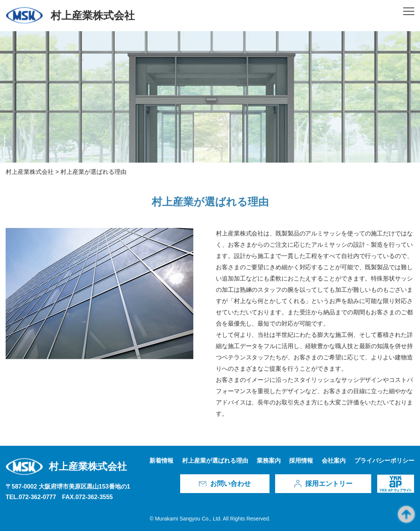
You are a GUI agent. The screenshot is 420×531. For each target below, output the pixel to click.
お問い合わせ (230, 484)
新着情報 (161, 461)
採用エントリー (329, 484)
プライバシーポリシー (384, 461)
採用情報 (301, 461)
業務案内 (269, 461)
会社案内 (334, 461)
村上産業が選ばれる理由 (215, 461)
